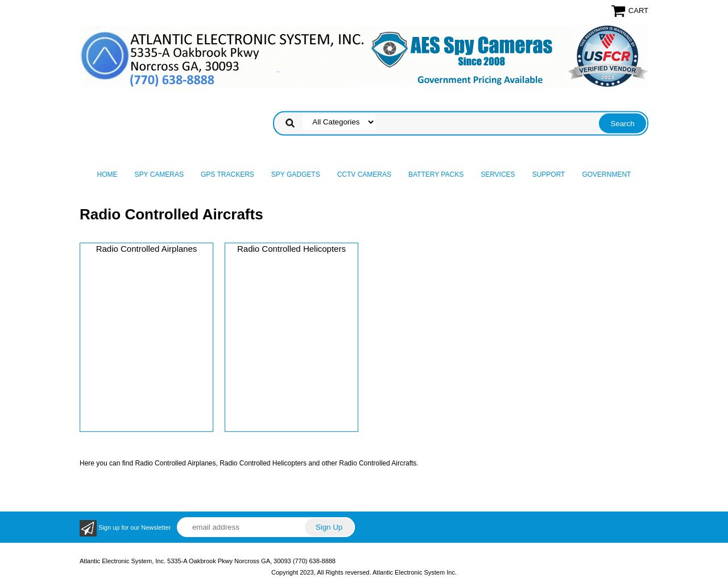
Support (549, 174)
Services (498, 174)
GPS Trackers (227, 174)
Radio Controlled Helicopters (291, 249)
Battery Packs (436, 174)
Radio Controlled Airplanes (147, 249)
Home (107, 174)
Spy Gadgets (296, 174)
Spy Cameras (159, 174)
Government (606, 174)
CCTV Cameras (364, 174)
